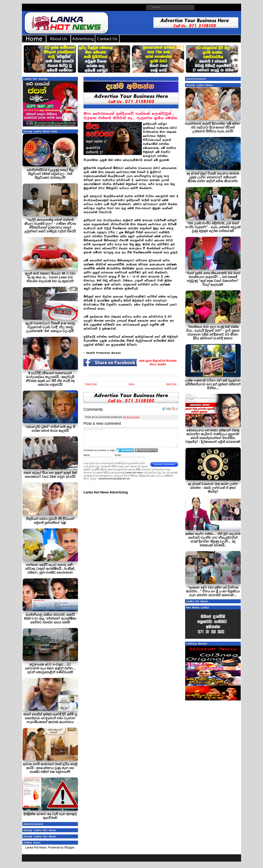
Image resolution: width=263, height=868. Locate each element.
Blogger (69, 847)
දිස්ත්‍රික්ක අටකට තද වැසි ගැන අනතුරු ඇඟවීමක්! (50, 816)
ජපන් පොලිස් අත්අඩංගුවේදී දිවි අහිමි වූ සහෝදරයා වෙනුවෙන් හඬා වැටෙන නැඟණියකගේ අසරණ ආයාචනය (50, 718)
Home (131, 384)
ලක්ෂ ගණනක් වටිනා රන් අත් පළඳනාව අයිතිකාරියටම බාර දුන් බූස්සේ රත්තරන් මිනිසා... (213, 384)
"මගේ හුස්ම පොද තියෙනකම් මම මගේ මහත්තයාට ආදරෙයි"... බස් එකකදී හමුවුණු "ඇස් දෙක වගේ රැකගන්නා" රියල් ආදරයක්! (213, 279)
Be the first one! (131, 417)
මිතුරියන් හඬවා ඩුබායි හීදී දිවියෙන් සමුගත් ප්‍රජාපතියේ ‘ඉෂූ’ (50, 521)
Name (87, 455)
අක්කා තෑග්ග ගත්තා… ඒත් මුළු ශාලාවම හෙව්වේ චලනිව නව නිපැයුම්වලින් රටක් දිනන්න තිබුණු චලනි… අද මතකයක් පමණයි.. (213, 540)
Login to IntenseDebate (125, 450)
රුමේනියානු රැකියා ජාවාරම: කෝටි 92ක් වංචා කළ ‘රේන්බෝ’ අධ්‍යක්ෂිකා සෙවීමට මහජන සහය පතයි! (50, 618)
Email (118, 455)
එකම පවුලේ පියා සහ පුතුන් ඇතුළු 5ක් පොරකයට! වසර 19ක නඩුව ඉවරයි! (50, 475)
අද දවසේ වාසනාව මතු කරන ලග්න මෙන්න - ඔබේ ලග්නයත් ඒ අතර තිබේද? (213, 488)
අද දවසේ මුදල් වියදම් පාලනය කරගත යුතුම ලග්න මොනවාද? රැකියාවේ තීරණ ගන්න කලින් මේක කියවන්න (213, 177)
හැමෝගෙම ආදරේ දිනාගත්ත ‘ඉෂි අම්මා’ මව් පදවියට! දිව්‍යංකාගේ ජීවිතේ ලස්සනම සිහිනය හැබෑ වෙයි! (213, 127)
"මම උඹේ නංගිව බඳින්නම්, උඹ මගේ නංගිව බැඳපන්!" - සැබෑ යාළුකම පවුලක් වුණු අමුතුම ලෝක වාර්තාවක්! (213, 227)
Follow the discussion (175, 409)
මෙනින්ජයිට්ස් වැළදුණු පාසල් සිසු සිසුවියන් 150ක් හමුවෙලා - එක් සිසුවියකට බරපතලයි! (50, 174)
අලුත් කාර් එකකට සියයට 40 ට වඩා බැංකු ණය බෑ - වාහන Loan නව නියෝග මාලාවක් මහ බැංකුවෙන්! (50, 277)
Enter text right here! (131, 437)
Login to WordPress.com (146, 450)
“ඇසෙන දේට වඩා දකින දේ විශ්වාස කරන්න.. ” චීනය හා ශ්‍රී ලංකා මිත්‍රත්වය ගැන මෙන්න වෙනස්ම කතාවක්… (213, 591)
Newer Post (91, 384)
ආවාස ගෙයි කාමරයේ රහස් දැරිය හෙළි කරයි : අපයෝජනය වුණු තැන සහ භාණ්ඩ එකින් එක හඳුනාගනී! (50, 768)
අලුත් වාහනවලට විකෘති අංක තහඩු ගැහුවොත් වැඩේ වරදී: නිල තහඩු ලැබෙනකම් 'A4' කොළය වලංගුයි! (50, 327)
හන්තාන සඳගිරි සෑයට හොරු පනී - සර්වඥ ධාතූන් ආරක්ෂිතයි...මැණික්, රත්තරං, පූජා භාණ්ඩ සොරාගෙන (50, 569)
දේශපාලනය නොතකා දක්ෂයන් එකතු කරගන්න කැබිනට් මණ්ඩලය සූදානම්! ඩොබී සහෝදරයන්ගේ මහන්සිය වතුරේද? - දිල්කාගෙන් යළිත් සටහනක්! (213, 436)
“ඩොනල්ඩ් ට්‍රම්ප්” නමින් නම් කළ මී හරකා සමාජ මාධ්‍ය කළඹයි (50, 429)
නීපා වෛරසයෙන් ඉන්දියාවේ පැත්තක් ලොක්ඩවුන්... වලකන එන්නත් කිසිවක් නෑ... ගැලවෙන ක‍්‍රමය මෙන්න (130, 116)
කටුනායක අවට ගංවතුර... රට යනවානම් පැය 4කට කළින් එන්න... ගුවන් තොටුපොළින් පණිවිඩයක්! (50, 668)
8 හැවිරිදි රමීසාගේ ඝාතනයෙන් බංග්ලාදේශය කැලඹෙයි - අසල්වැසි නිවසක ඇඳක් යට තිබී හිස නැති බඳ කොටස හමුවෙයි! (50, 379)
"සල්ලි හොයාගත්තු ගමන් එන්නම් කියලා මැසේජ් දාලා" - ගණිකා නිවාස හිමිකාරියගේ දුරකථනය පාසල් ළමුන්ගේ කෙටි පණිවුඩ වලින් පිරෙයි (50, 226)
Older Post (171, 384)
